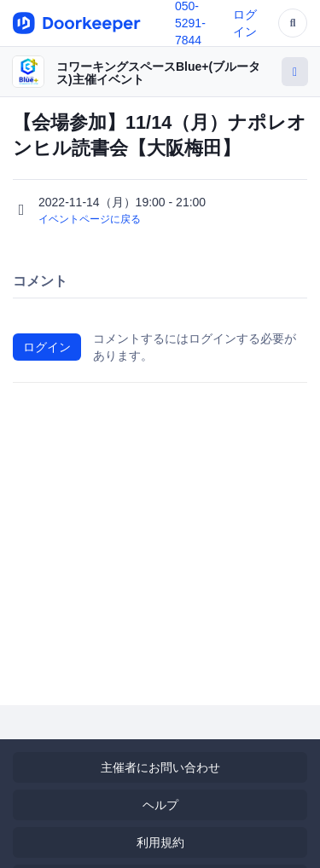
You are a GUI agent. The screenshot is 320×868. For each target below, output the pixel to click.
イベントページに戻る (90, 219)
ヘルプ (160, 805)
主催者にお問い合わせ (160, 767)
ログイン (47, 347)
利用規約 (160, 842)
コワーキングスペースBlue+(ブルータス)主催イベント (158, 73)
